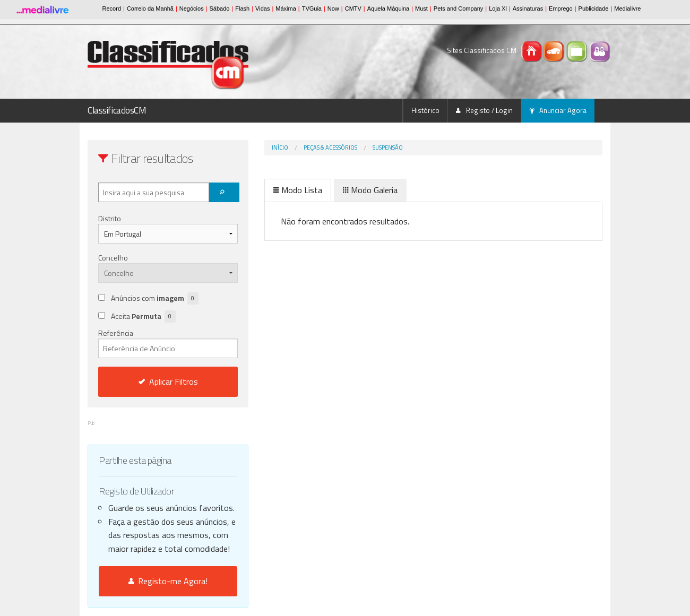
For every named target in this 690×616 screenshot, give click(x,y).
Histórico (425, 110)
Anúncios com (155, 298)
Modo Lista (298, 190)
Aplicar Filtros (168, 381)
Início (280, 148)
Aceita (143, 316)
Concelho (113, 258)
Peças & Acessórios (330, 148)
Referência (168, 343)
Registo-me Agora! (168, 581)
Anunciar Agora (558, 110)
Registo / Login (484, 110)
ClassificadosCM (117, 110)
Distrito (110, 218)
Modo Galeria (370, 190)
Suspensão (388, 148)
